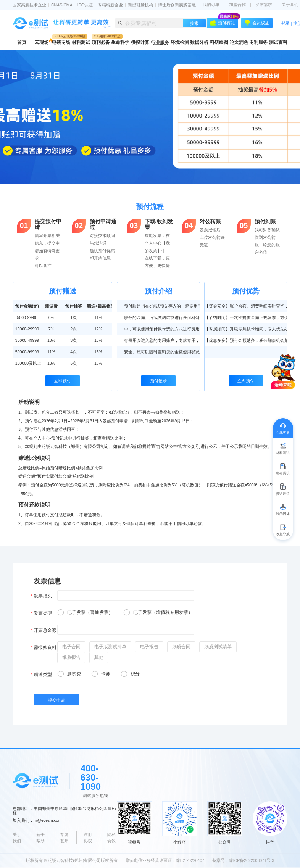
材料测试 (81, 42)
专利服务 (258, 42)
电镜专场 (61, 42)
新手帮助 (40, 838)
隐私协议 (111, 838)
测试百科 (278, 42)
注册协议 (88, 838)
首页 (22, 42)
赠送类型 (43, 675)
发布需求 (264, 5)
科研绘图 (219, 42)
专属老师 (64, 838)
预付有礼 (224, 22)
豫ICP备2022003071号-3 (252, 860)
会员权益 (257, 23)
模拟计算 (140, 42)
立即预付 (63, 381)
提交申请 (56, 700)
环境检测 (180, 42)
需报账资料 (45, 647)
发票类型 (43, 613)
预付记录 (158, 381)
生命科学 (120, 42)
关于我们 (17, 838)
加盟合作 (237, 5)
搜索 (194, 23)
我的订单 (211, 5)
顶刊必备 (101, 42)
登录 (285, 23)
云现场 (42, 42)
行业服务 (160, 43)
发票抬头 (43, 596)
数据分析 (199, 42)
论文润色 (239, 42)
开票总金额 (45, 630)
